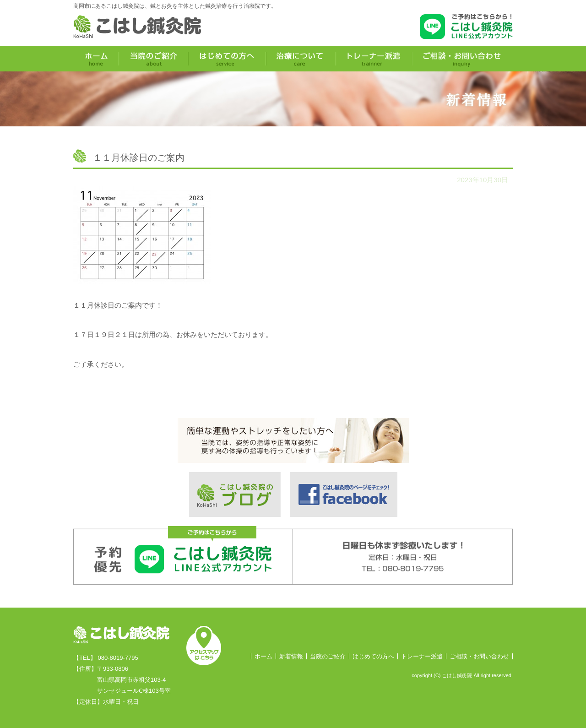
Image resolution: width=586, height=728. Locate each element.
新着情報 (291, 656)
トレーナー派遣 (422, 656)
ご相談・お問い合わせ (479, 656)
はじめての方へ (373, 656)
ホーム (263, 656)
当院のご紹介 (328, 656)
